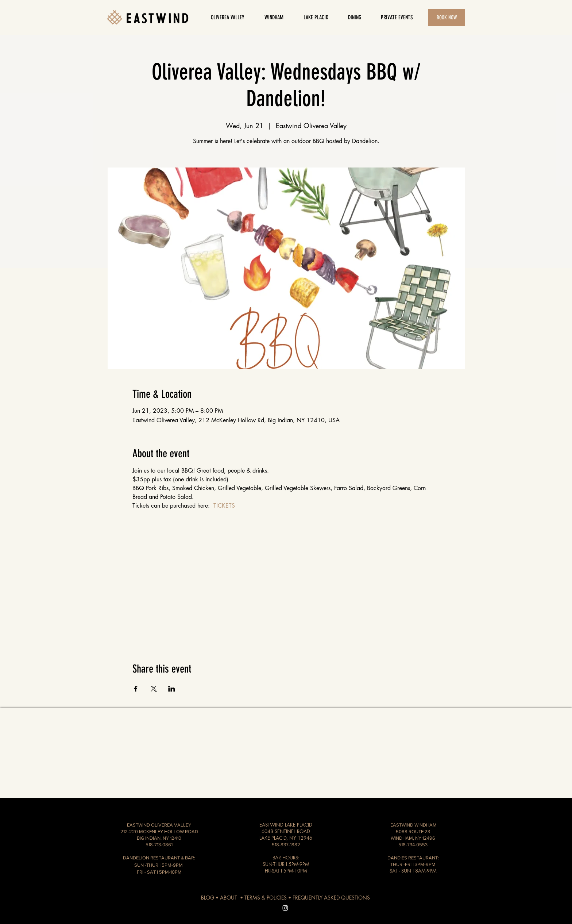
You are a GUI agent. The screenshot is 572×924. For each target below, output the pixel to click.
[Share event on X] (154, 689)
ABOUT (229, 898)
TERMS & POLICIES (266, 898)
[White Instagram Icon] (285, 908)
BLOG (208, 898)
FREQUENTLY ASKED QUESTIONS (331, 898)
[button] (354, 18)
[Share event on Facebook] (136, 689)
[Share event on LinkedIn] (172, 689)
